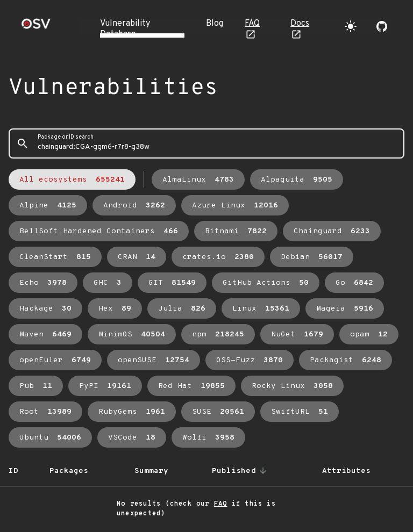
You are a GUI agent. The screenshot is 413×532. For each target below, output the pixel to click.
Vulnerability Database (125, 29)
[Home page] (36, 27)
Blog (215, 24)
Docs (300, 24)
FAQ (252, 24)
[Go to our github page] (382, 26)
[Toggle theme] (351, 26)
